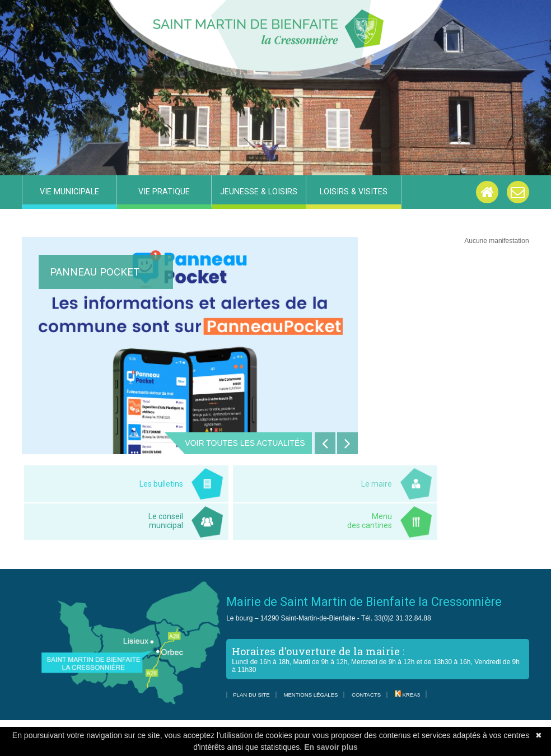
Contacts (366, 695)
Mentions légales (310, 695)
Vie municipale (69, 192)
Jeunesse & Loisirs (259, 192)
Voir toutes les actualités (245, 443)
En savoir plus (331, 747)
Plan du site (251, 695)
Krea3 (407, 695)
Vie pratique (164, 192)
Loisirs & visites (354, 192)
